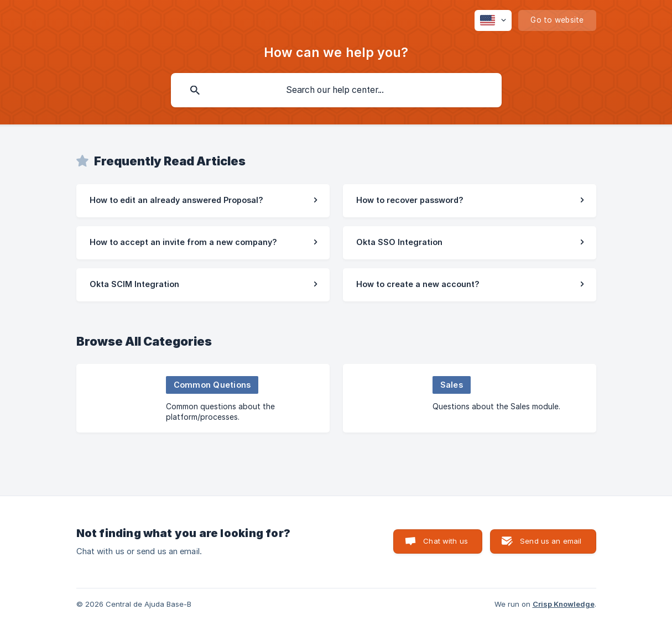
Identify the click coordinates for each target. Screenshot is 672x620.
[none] (493, 20)
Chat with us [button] (446, 541)
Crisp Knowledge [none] (564, 604)
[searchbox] (336, 90)
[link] (203, 201)
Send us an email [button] (551, 541)
